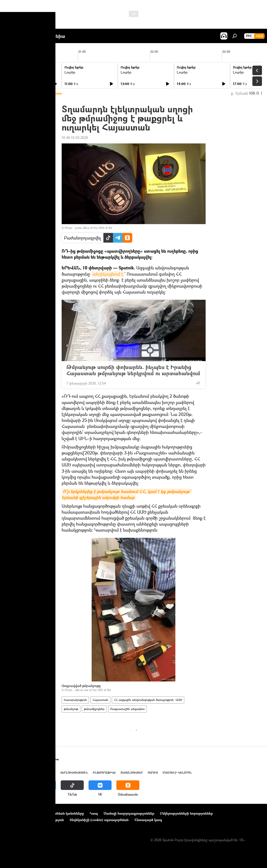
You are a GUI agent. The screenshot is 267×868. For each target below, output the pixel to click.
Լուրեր (14, 72)
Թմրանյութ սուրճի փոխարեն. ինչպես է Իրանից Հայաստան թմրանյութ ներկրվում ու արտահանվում (133, 370)
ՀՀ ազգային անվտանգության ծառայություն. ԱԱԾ (148, 700)
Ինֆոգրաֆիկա (104, 773)
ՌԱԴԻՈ (153, 773)
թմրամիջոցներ (94, 709)
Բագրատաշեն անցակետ (128, 709)
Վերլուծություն (74, 773)
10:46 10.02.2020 (75, 138)
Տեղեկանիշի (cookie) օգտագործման (99, 820)
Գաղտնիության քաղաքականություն (34, 820)
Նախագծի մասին (19, 813)
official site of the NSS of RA (93, 690)
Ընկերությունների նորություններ (186, 813)
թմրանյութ (71, 709)
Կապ (94, 813)
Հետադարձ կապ (148, 820)
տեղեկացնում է (108, 274)
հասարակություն (75, 700)
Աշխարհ (49, 773)
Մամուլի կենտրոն (177, 773)
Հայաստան (100, 700)
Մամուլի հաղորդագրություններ (129, 813)
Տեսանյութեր (132, 773)
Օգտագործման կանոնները (62, 813)
